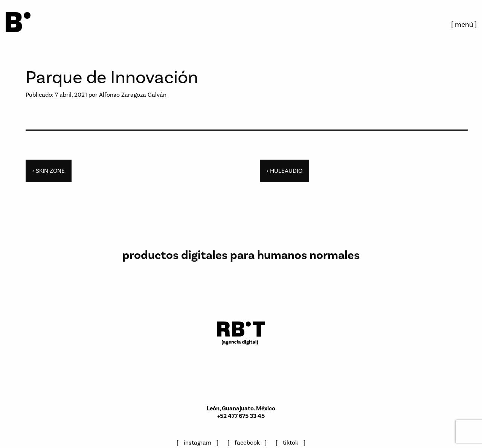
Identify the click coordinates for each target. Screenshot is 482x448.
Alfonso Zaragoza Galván (133, 95)
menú (464, 24)
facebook (247, 443)
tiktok (291, 443)
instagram (198, 443)
